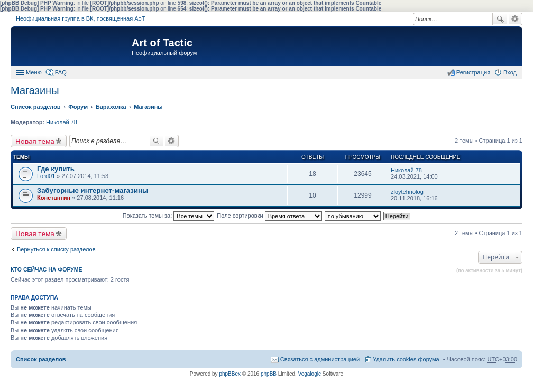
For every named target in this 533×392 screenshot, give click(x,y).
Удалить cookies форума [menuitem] (406, 359)
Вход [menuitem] (510, 72)
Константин (54, 198)
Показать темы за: (169, 216)
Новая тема (35, 141)
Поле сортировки (269, 216)
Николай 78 (62, 122)
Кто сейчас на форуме (47, 269)
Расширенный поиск (515, 19)
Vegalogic (310, 374)
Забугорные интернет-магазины (93, 190)
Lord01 (46, 176)
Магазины (35, 90)
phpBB (269, 374)
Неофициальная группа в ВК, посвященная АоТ (80, 18)
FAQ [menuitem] (61, 72)
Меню (34, 72)
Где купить (56, 169)
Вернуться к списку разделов (56, 249)
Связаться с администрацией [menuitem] (320, 359)
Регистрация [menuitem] (473, 72)
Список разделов (41, 359)
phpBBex (230, 374)
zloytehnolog (407, 192)
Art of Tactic (162, 43)
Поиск (500, 19)
